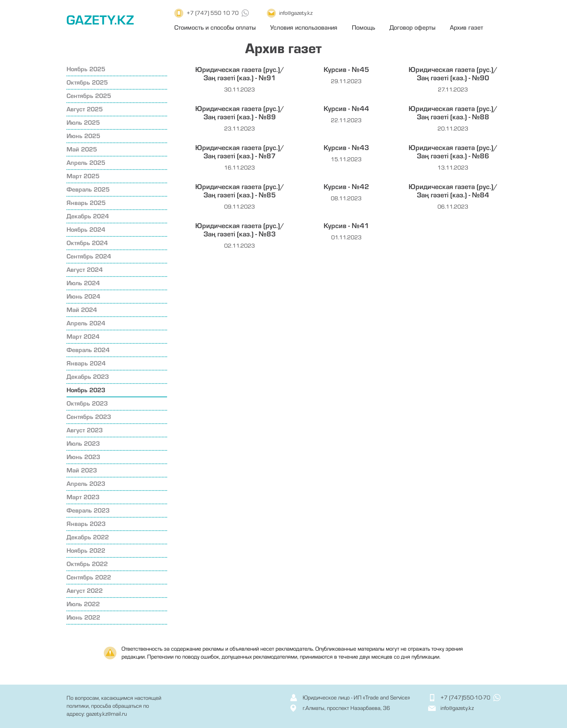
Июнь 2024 (83, 297)
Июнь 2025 (83, 136)
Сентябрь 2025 (89, 96)
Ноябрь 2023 (86, 390)
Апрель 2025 (86, 163)
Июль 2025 (83, 123)
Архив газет (466, 28)
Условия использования (304, 28)
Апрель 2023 (86, 484)
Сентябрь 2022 (89, 577)
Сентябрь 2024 (89, 256)
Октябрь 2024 (87, 243)
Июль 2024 (83, 283)
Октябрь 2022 (87, 564)
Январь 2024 (86, 363)
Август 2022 (85, 591)
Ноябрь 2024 (86, 230)
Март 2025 (83, 176)
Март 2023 (83, 497)
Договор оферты (412, 28)
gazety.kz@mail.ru (106, 714)
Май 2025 (82, 149)
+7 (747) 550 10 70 (213, 13)
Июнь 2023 (83, 457)
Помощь (363, 28)
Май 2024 (82, 310)
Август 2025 (85, 109)
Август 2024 (85, 270)
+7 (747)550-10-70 (465, 698)
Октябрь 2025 (87, 83)
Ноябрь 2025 (86, 69)
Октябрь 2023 (87, 404)
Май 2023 (82, 470)
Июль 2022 (83, 604)
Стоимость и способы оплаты (215, 28)
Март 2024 (83, 337)
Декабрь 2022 (88, 537)
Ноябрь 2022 (86, 551)
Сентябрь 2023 (89, 417)
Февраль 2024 (88, 350)
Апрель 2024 (86, 323)
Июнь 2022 (83, 618)
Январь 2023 (86, 524)
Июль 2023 (83, 444)
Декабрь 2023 (88, 377)
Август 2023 (85, 430)
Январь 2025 (86, 203)
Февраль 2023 (88, 511)
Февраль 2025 (88, 190)
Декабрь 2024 (88, 216)
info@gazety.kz (296, 13)
